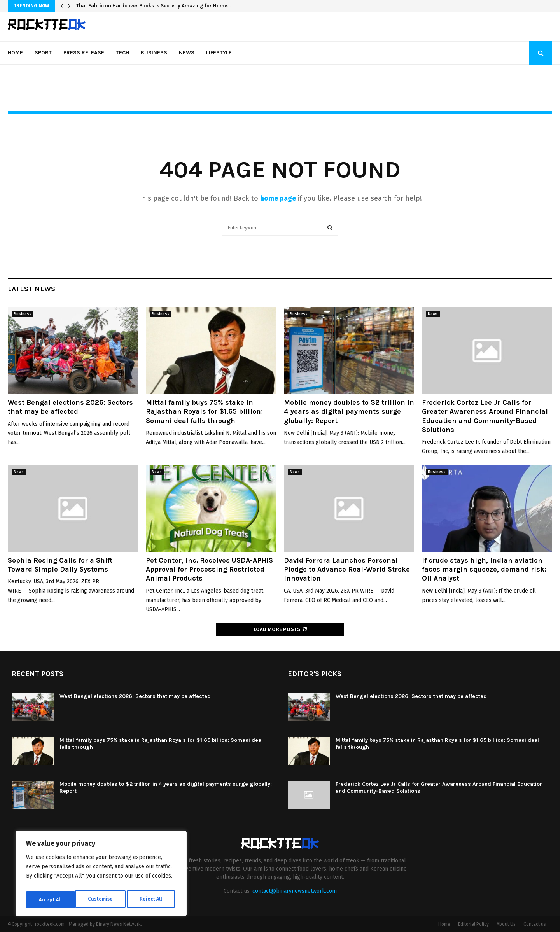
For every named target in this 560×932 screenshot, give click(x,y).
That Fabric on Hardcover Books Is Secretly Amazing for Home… (153, 6)
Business (154, 53)
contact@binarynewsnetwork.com (295, 891)
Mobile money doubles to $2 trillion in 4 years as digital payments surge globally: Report (349, 412)
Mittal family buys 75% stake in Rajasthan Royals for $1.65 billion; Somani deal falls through (204, 412)
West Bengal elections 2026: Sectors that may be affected (70, 407)
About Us (506, 924)
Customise (51, 900)
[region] (101, 876)
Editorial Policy (473, 924)
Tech (122, 53)
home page (278, 198)
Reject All (102, 900)
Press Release (84, 53)
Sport (43, 53)
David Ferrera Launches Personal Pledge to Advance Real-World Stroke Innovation (347, 569)
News (187, 53)
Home (15, 53)
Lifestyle (219, 53)
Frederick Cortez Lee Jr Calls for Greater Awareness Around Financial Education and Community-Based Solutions (485, 416)
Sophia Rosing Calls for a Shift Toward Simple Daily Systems (60, 565)
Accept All (152, 900)
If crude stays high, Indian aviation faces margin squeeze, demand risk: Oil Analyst (484, 569)
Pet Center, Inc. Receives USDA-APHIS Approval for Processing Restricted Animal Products (209, 569)
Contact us (535, 924)
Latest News (31, 289)
